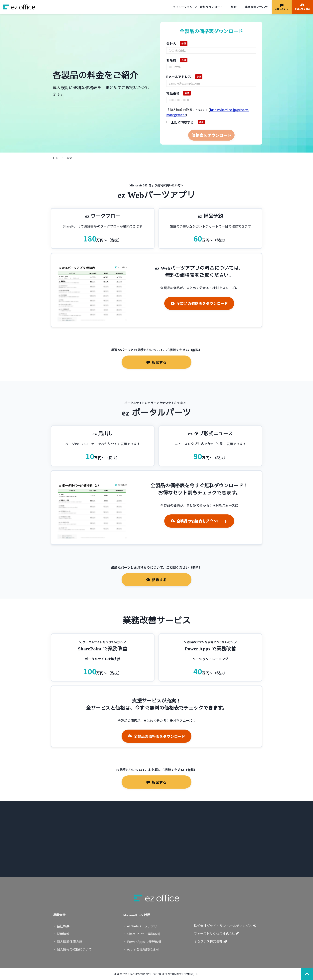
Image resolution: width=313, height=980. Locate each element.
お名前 (171, 60)
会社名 (171, 43)
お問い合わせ (282, 9)
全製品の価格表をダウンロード (202, 303)
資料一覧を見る (302, 9)
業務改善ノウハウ (256, 7)
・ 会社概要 (61, 926)
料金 (234, 7)
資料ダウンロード (211, 7)
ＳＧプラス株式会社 (208, 941)
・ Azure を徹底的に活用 (141, 949)
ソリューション (183, 7)
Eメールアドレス (179, 77)
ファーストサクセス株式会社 (214, 933)
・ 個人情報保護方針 (67, 942)
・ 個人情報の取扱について (72, 949)
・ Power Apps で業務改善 (142, 942)
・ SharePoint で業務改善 (142, 934)
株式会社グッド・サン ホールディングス (223, 926)
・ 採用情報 (61, 934)
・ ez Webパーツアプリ (140, 926)
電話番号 (173, 93)
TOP (56, 158)
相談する (159, 362)
